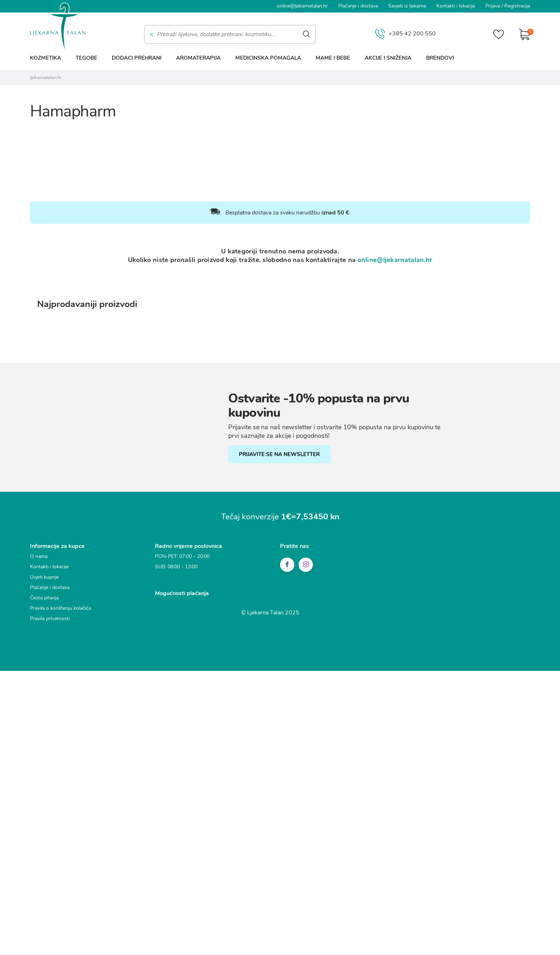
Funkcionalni (194, 454)
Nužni (185, 441)
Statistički (190, 467)
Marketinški (192, 480)
